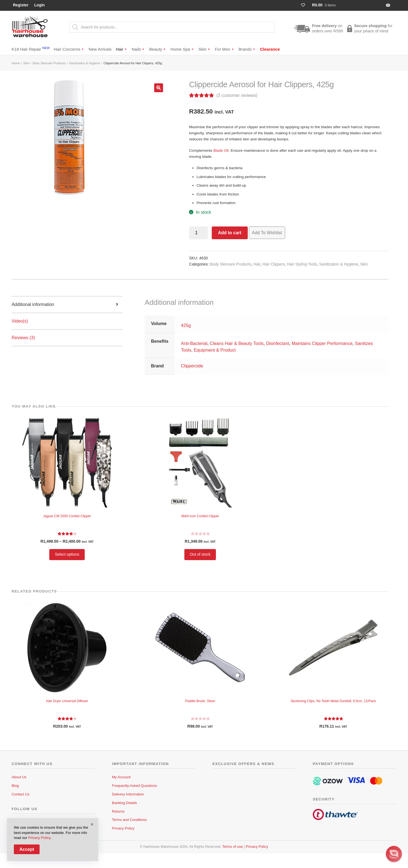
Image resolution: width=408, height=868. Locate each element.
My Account (121, 777)
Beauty (158, 49)
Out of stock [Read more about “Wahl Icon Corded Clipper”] (200, 554)
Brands (247, 49)
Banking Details (125, 803)
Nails (138, 49)
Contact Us (20, 794)
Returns (118, 811)
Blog (15, 786)
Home (16, 63)
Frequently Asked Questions (135, 786)
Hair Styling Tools (302, 264)
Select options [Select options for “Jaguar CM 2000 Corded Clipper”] (67, 554)
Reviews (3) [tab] (23, 338)
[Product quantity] (198, 233)
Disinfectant (278, 343)
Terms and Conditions (130, 820)
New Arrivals (100, 49)
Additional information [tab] (33, 304)
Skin (205, 49)
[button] (159, 88)
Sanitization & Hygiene (85, 63)
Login (40, 5)
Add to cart (229, 233)
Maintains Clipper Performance (322, 343)
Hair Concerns (69, 49)
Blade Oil (221, 150)
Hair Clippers (274, 264)
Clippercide (192, 366)
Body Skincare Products (49, 63)
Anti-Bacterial (194, 343)
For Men (225, 49)
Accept (27, 849)
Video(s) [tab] (20, 321)
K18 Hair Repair (31, 49)
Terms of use (233, 847)
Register (21, 5)
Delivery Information (128, 794)
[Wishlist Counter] (305, 5)
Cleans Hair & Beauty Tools (237, 343)
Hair (122, 49)
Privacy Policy (123, 828)
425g (186, 325)
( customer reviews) (237, 95)
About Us (19, 777)
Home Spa (182, 49)
